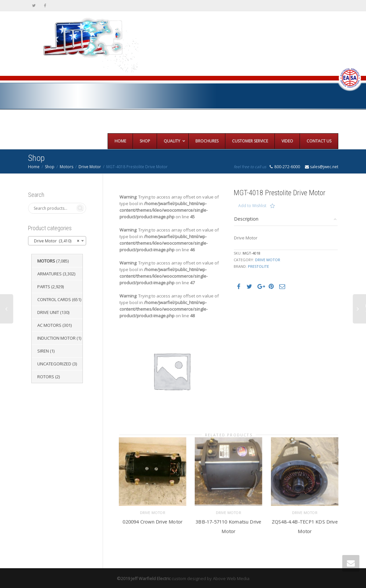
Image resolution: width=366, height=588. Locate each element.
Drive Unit (48, 312)
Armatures (50, 274)
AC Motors (49, 325)
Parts (44, 287)
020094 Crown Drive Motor (152, 520)
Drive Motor (90, 167)
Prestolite (258, 266)
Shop (50, 167)
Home (34, 167)
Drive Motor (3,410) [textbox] (55, 241)
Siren (43, 351)
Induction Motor (56, 338)
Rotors (46, 377)
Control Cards (54, 299)
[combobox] (57, 241)
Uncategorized (54, 364)
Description (246, 219)
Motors (67, 167)
